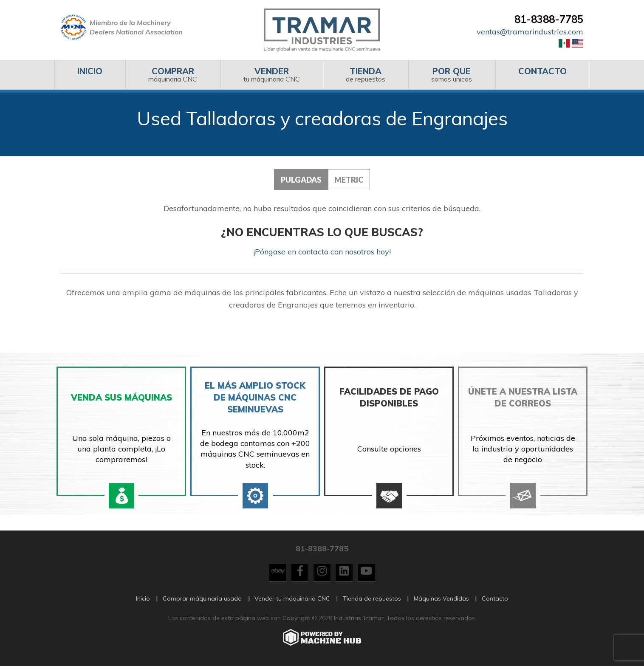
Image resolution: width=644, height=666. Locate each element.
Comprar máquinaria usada (202, 599)
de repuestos (366, 75)
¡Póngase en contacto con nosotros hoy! (322, 252)
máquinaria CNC (173, 75)
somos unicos (452, 75)
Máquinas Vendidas (441, 599)
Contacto (495, 599)
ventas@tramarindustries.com (530, 32)
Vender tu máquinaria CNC (292, 599)
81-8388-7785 (549, 19)
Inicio (143, 599)
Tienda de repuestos (372, 599)
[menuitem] (90, 75)
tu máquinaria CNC (272, 75)
